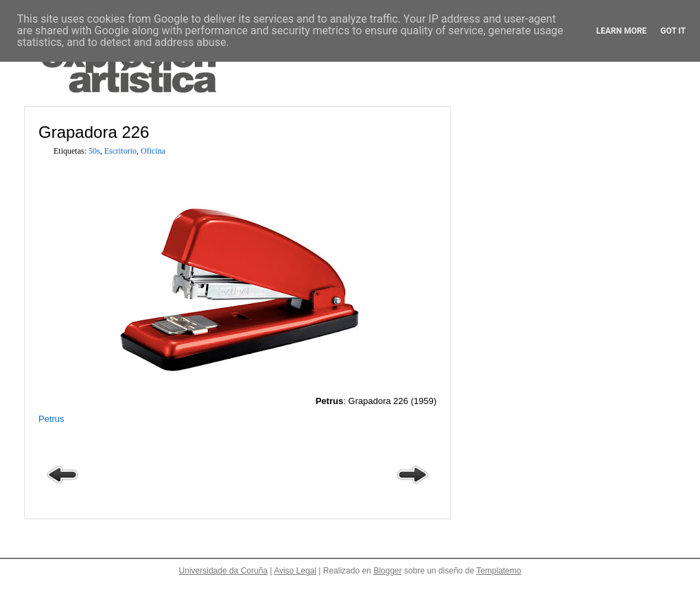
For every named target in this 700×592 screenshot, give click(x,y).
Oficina (153, 151)
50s (94, 151)
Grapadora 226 (94, 132)
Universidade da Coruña (223, 571)
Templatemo (499, 571)
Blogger (387, 571)
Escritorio (120, 151)
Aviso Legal (295, 571)
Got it (673, 31)
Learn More (622, 31)
